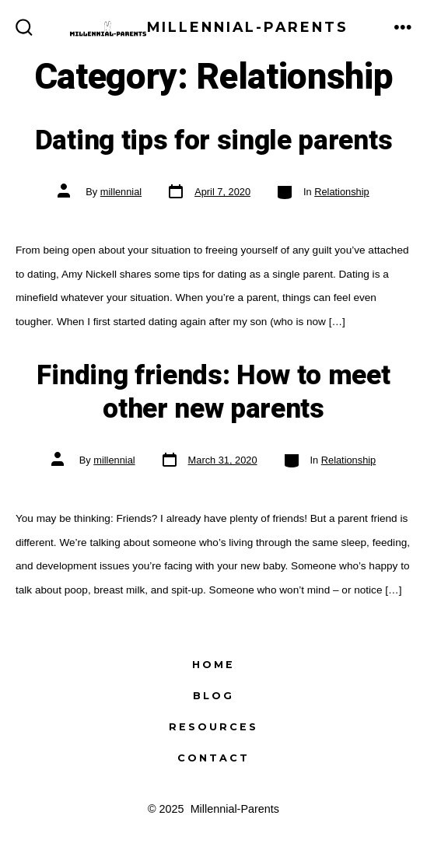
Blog (213, 696)
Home (213, 665)
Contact (213, 758)
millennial (121, 192)
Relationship (341, 192)
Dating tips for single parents (213, 141)
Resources (213, 727)
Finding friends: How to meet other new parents (213, 392)
